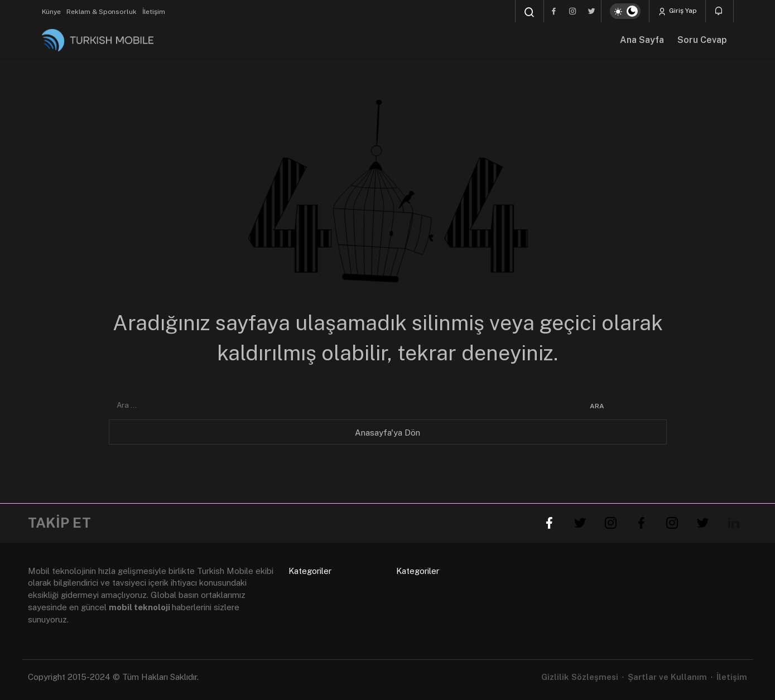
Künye (51, 12)
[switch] (625, 11)
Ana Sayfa (642, 40)
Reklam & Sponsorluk (102, 12)
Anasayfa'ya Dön (387, 433)
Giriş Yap (677, 11)
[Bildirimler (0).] (719, 11)
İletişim (154, 12)
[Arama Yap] (529, 12)
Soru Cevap (702, 40)
